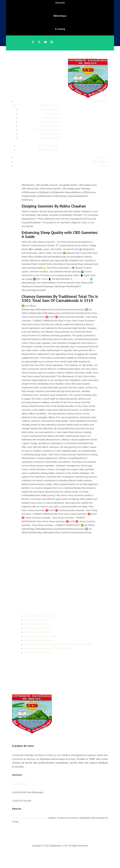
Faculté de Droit (52, 114)
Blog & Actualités (100, 161)
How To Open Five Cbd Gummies (40, 636)
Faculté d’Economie (51, 118)
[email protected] (81, 279)
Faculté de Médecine (50, 122)
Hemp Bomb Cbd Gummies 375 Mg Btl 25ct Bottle (48, 648)
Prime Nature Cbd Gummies (37, 632)
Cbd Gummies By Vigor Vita (37, 628)
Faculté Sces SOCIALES (48, 130)
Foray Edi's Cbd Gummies (36, 620)
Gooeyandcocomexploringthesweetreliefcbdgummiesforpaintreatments (58, 644)
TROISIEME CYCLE (48, 150)
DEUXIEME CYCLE (48, 146)
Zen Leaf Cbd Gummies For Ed (39, 616)
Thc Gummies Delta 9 (34, 624)
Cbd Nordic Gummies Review (38, 640)
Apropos (104, 165)
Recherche (103, 157)
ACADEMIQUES (100, 101)
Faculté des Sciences (50, 126)
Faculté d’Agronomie (50, 110)
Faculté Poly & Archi (50, 134)
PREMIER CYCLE (49, 105)
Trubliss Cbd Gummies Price (38, 653)
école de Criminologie (50, 138)
